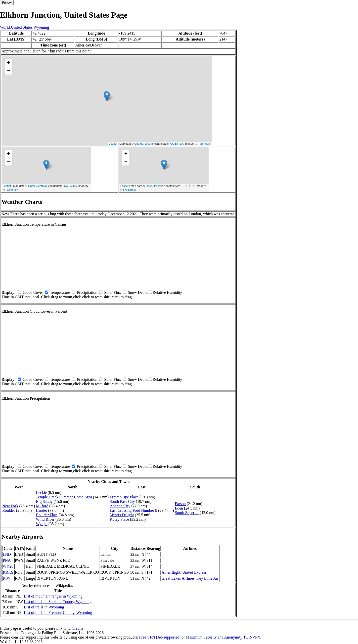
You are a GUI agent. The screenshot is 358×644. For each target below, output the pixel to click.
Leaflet (113, 144)
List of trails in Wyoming (44, 607)
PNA (7, 560)
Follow (7, 3)
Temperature (60, 292)
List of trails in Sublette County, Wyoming (58, 602)
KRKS (8, 572)
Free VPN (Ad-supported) (160, 637)
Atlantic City (120, 506)
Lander (42, 510)
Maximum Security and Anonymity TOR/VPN (223, 637)
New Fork (10, 506)
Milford (42, 506)
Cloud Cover (33, 292)
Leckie (42, 493)
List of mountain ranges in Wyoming (53, 596)
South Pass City (122, 501)
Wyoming (41, 27)
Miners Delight (122, 515)
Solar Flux (112, 292)
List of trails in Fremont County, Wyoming (58, 613)
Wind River (45, 519)
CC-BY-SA (177, 144)
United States (22, 27)
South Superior (187, 513)
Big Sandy (44, 501)
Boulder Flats (47, 515)
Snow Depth (138, 292)
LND (7, 554)
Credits (77, 628)
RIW (7, 578)
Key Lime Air (207, 578)
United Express (194, 572)
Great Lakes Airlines (178, 578)
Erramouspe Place (124, 497)
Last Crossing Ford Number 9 (133, 510)
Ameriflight (171, 572)
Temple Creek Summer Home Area (64, 497)
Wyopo (42, 524)
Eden (179, 508)
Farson (180, 504)
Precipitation (87, 292)
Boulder (9, 510)
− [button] (8, 71)
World (5, 27)
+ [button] (8, 63)
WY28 (8, 566)
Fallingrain (204, 144)
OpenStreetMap (144, 144)
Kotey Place (119, 519)
